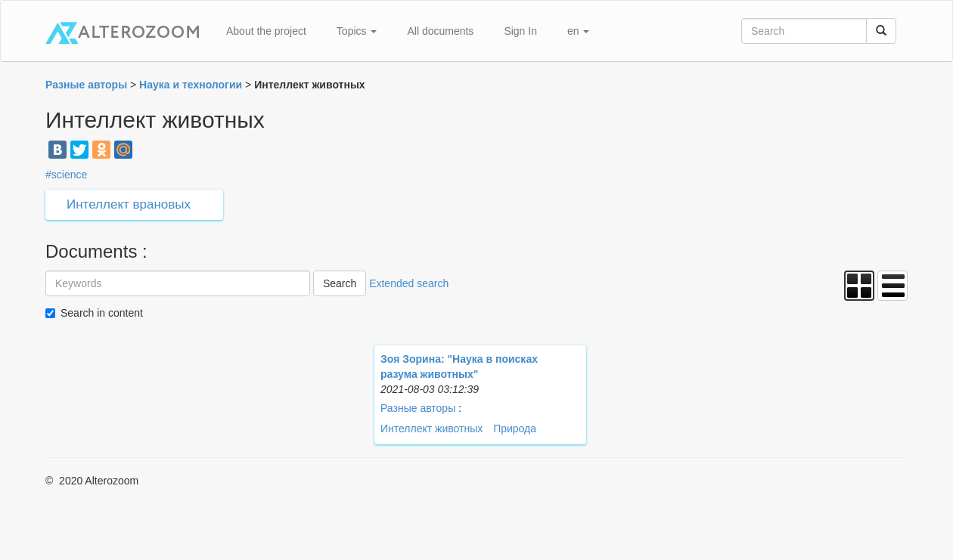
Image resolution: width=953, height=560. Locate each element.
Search (340, 283)
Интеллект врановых (129, 204)
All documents (440, 31)
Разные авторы (418, 408)
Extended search (409, 283)
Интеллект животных (431, 429)
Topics (357, 31)
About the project (266, 31)
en (578, 31)
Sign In (520, 31)
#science (66, 175)
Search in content (102, 313)
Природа (515, 429)
